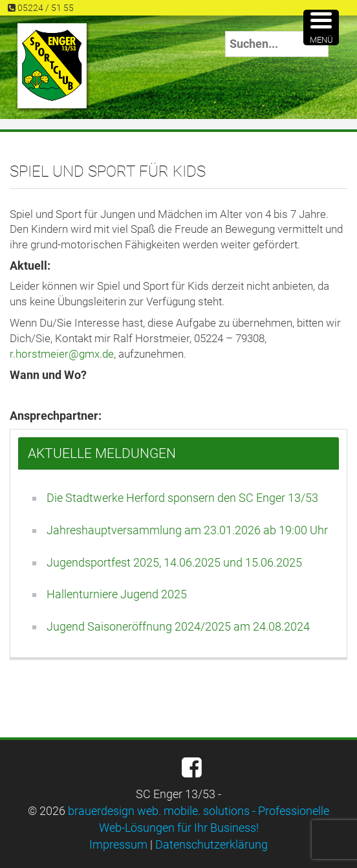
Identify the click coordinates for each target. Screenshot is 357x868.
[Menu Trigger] (321, 27)
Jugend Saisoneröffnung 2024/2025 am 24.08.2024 (178, 626)
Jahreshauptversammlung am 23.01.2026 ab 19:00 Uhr (187, 530)
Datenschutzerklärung (211, 844)
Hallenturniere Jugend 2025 (117, 594)
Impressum (118, 844)
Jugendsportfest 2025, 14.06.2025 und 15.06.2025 (174, 562)
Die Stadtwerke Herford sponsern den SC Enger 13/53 (182, 498)
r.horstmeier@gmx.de (62, 354)
